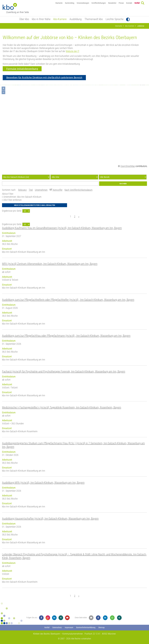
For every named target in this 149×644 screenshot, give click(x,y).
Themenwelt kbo (94, 19)
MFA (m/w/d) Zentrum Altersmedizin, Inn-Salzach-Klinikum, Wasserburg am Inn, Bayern (50, 264)
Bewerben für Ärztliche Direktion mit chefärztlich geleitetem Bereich (44, 78)
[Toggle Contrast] (128, 19)
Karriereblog (70, 3)
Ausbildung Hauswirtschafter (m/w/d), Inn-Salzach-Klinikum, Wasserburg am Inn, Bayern (50, 518)
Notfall (137, 3)
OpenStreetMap (128, 166)
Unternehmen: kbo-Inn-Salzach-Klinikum (22, 197)
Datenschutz (57, 627)
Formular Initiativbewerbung (22, 69)
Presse (121, 3)
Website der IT (72, 51)
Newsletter (112, 3)
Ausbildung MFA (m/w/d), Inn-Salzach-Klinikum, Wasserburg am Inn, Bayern (43, 482)
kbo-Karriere (60, 19)
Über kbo (24, 19)
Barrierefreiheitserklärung (86, 627)
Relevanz (22, 190)
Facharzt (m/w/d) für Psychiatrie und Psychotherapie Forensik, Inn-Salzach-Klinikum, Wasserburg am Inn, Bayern (64, 371)
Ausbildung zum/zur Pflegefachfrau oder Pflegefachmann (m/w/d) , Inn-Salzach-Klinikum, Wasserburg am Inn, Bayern (66, 336)
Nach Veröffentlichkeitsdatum (78, 190)
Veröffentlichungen (99, 3)
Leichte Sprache (115, 19)
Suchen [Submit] (123, 184)
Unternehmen (41, 190)
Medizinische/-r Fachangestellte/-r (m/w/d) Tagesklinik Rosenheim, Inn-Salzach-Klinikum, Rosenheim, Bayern (62, 407)
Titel (31, 190)
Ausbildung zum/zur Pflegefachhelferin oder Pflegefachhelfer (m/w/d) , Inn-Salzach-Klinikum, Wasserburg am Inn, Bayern (68, 300)
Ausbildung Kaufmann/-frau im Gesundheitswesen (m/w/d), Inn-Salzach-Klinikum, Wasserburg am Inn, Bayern (62, 228)
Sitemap (101, 627)
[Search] (143, 3)
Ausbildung (76, 19)
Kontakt (129, 3)
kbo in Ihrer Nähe (41, 19)
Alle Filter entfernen (12, 200)
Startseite (59, 3)
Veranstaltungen (83, 3)
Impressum (69, 627)
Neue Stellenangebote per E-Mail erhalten (35, 205)
